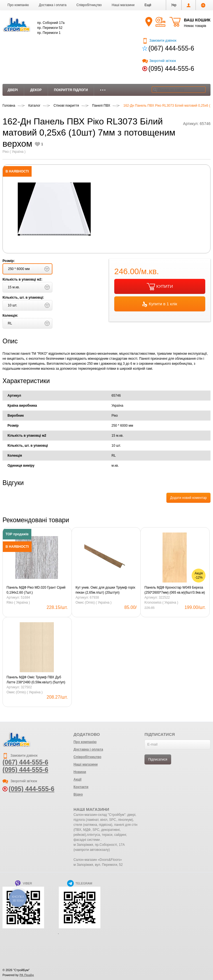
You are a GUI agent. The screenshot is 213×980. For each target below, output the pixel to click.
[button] (148, 5)
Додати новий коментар (188, 498)
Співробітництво (89, 5)
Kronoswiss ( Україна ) (161, 602)
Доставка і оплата (53, 5)
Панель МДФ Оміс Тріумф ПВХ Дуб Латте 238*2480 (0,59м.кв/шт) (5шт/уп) (36, 680)
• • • (103, 90)
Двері (13, 90)
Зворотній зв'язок (159, 61)
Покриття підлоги (71, 90)
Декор (36, 90)
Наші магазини (123, 5)
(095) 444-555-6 (171, 69)
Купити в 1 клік (160, 304)
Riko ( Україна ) (18, 602)
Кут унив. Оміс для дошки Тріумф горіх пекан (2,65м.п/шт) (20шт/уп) (105, 590)
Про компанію (18, 5)
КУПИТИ (160, 287)
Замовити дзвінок (159, 41)
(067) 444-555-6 (171, 48)
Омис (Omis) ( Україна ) (93, 602)
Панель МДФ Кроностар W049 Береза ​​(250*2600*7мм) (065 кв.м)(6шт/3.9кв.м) (175, 590)
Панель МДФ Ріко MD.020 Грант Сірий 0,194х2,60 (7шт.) (36, 590)
